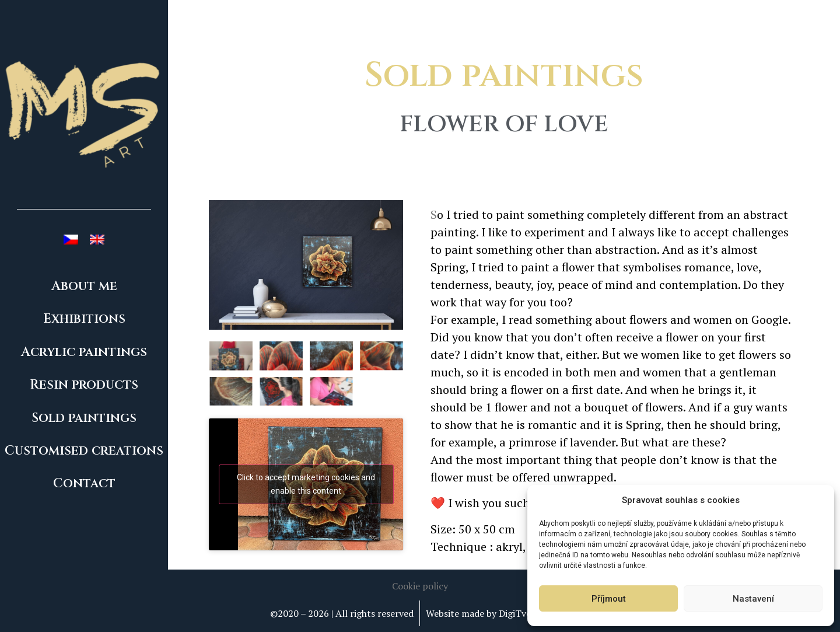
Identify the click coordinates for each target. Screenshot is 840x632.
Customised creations (84, 451)
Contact (84, 483)
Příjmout (609, 599)
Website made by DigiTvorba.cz (491, 613)
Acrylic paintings (84, 352)
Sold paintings (84, 418)
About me (84, 286)
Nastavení (753, 599)
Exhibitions (84, 319)
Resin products (84, 385)
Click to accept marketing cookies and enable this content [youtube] (306, 484)
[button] (420, 586)
